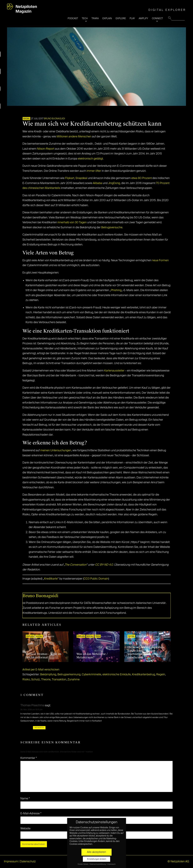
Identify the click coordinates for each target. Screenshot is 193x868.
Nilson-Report (46, 149)
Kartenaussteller (114, 371)
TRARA (95, 18)
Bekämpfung (48, 675)
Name (25, 799)
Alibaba (98, 183)
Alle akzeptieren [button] (96, 852)
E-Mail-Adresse (31, 814)
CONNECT (157, 18)
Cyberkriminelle (91, 675)
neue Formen (160, 260)
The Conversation (75, 565)
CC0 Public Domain (96, 579)
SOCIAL (26, 119)
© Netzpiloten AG (178, 862)
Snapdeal (81, 178)
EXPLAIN (107, 18)
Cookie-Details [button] (83, 864)
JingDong (114, 183)
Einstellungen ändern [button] (97, 859)
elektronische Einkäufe (117, 675)
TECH (85, 18)
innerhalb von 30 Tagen (72, 222)
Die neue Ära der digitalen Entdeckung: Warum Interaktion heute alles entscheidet (145, 652)
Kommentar (29, 758)
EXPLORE (121, 18)
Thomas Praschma (32, 705)
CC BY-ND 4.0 (104, 565)
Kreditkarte (51, 579)
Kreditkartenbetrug (143, 675)
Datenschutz (28, 862)
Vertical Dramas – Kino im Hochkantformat (43, 656)
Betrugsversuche (112, 228)
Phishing (116, 290)
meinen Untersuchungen (56, 450)
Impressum (11, 862)
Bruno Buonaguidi (54, 119)
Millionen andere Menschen (74, 137)
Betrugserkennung (69, 675)
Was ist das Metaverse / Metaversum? (92, 656)
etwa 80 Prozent (142, 178)
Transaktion (59, 680)
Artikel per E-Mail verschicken (41, 670)
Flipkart (70, 178)
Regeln (161, 675)
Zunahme (74, 680)
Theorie (46, 680)
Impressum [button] (111, 864)
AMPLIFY (143, 18)
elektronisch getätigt (90, 159)
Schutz (36, 680)
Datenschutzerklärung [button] (98, 864)
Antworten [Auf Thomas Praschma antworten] (39, 728)
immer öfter (94, 171)
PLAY (132, 18)
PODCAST (73, 18)
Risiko (26, 680)
